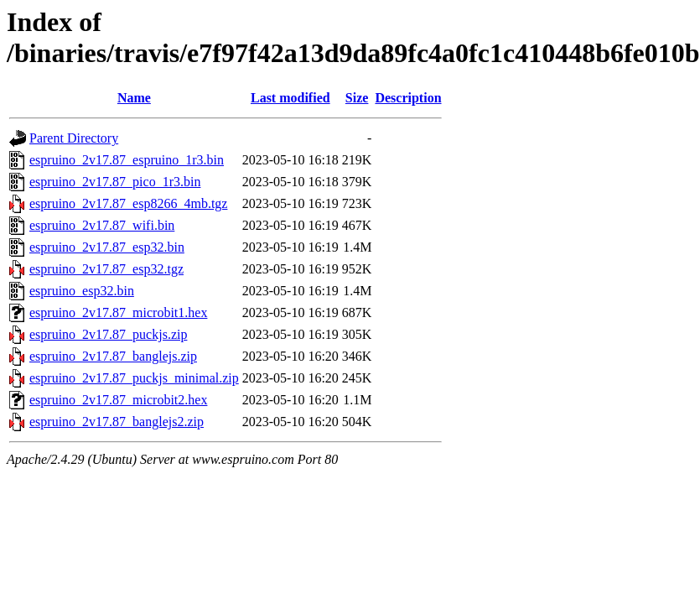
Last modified (290, 98)
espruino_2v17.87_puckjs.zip (108, 334)
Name (134, 98)
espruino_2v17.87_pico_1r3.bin (115, 182)
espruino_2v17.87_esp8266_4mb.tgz (128, 203)
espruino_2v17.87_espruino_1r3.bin (127, 160)
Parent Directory (74, 138)
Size (357, 98)
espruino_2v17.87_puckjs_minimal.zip (134, 378)
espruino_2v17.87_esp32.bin (107, 247)
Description (408, 98)
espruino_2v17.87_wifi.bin (102, 225)
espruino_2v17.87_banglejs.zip (113, 356)
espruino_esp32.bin (82, 291)
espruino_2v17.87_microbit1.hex (118, 312)
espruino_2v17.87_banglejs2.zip (117, 422)
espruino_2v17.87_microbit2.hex (118, 400)
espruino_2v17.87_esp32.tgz (106, 269)
